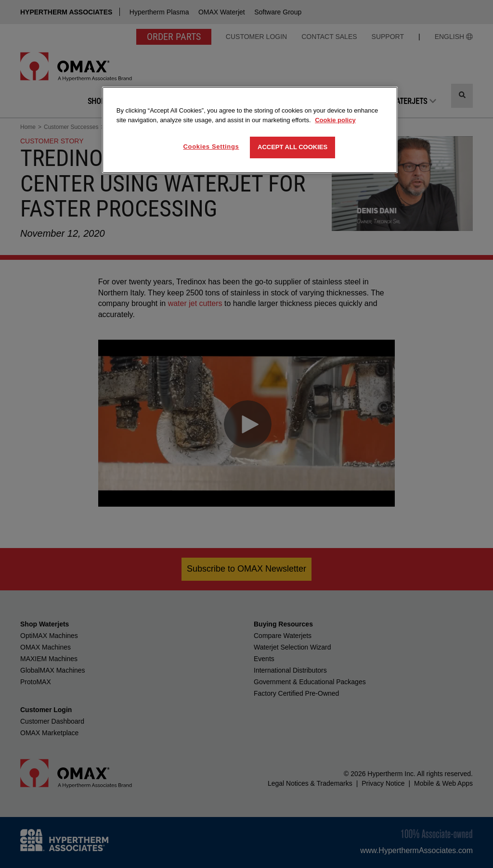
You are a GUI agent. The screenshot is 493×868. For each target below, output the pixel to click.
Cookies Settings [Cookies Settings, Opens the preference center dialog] (211, 147)
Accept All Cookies (292, 147)
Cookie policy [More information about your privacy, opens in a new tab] (335, 120)
